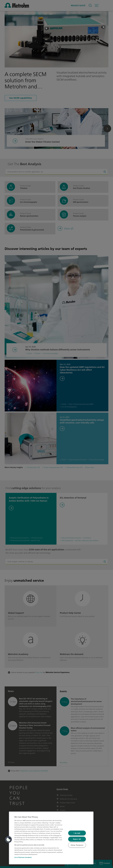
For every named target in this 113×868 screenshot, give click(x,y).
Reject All (77, 839)
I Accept (77, 833)
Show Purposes (77, 845)
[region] (51, 838)
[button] (8, 839)
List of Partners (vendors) (23, 857)
